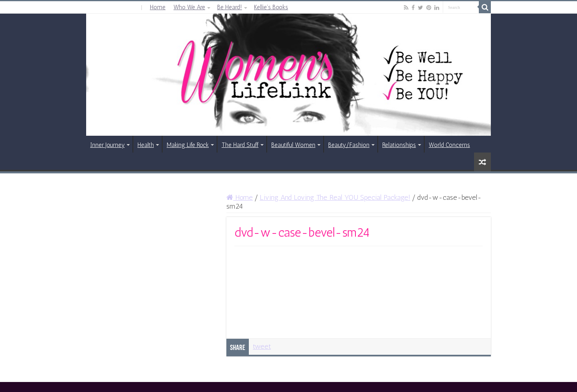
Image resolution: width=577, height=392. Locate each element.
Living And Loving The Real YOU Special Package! (335, 197)
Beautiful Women (293, 145)
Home (158, 7)
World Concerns (449, 145)
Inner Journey (107, 145)
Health (146, 145)
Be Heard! (230, 7)
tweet (262, 346)
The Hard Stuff (240, 145)
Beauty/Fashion (349, 145)
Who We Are (189, 7)
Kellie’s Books (271, 7)
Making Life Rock (188, 145)
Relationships (399, 145)
